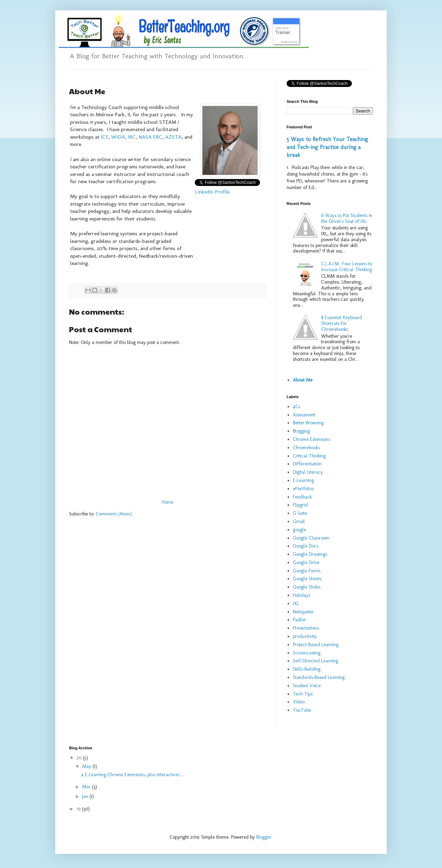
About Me (303, 380)
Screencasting (307, 653)
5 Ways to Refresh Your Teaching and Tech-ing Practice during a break (327, 147)
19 (79, 809)
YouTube (302, 710)
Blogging (301, 431)
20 (80, 758)
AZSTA (173, 137)
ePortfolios (303, 489)
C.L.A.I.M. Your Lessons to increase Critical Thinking (347, 267)
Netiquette (303, 612)
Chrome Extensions (311, 439)
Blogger (264, 837)
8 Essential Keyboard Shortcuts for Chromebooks (342, 323)
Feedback (302, 497)
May (87, 766)
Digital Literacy (308, 472)
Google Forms (307, 571)
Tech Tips (303, 694)
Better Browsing (308, 423)
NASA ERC (150, 137)
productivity (305, 636)
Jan (86, 796)
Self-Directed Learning (315, 661)
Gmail (299, 521)
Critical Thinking (309, 456)
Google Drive (306, 563)
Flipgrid (300, 505)
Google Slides (307, 587)
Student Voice (307, 686)
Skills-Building (307, 669)
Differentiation (307, 464)
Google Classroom (311, 538)
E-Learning (303, 480)
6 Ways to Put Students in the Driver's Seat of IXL (347, 218)
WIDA (118, 137)
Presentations (306, 628)
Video (299, 702)
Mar (87, 787)
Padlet (299, 620)
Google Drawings (310, 554)
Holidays (301, 595)
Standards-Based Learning (319, 677)
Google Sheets (307, 579)
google (300, 530)
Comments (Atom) (114, 514)
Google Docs (306, 546)
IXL (296, 604)
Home (167, 502)
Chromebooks (306, 448)
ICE (105, 137)
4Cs (296, 407)
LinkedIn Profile (212, 192)
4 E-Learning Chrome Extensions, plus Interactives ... (133, 775)
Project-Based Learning (316, 645)
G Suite (300, 513)
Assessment (304, 415)
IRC (132, 137)
